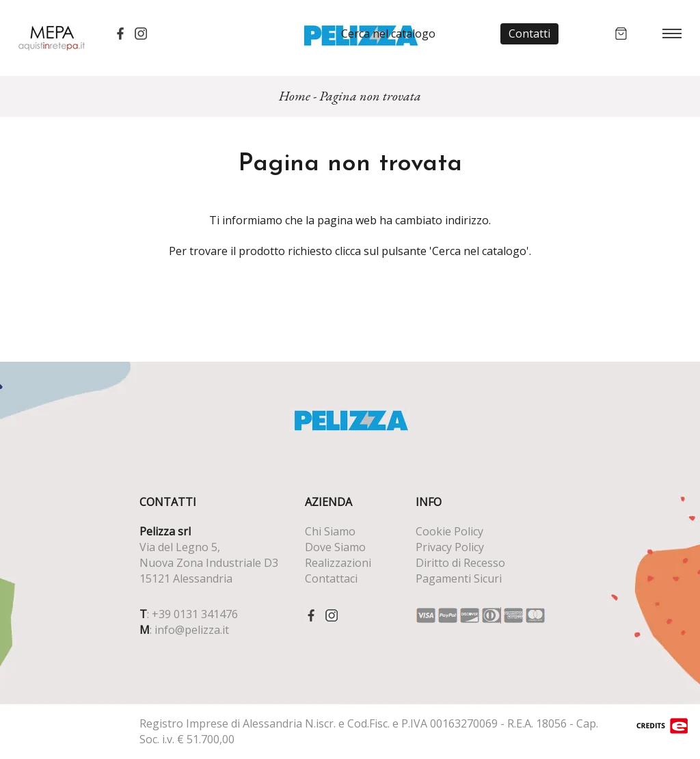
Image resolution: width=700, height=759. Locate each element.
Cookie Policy (449, 531)
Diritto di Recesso (460, 563)
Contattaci (331, 578)
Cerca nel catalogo (388, 34)
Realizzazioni (338, 563)
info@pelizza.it (192, 630)
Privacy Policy (450, 547)
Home (295, 96)
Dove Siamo (335, 547)
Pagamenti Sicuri (459, 578)
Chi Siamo (330, 531)
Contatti (529, 34)
